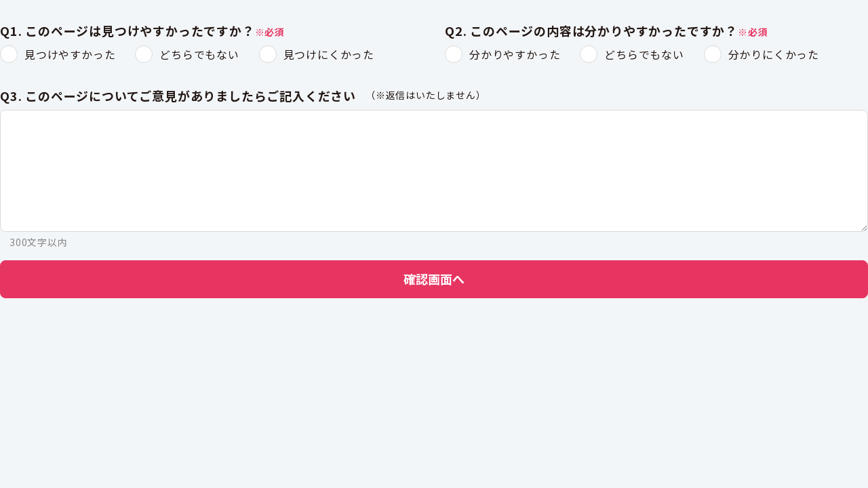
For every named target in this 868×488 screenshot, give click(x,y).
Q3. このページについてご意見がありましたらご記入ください (178, 96)
